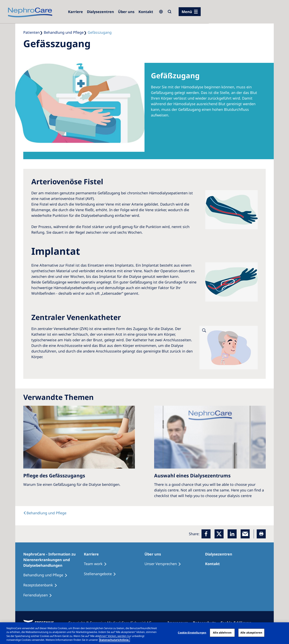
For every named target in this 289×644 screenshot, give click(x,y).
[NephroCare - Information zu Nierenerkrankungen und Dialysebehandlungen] (54, 560)
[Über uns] (126, 12)
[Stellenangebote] (102, 574)
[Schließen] (283, 633)
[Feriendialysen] (39, 595)
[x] (219, 534)
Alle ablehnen (222, 633)
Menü (187, 12)
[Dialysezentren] (100, 12)
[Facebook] (206, 534)
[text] (45, 513)
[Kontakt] (146, 12)
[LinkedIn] (232, 534)
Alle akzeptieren (251, 633)
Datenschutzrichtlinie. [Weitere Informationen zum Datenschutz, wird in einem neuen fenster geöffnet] (114, 640)
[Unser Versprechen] (165, 564)
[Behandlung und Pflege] (47, 575)
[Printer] (261, 534)
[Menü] (190, 12)
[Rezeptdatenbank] (42, 585)
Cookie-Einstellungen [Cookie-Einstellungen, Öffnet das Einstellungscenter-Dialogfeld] (192, 633)
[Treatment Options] (97, 564)
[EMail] (245, 534)
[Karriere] (75, 12)
